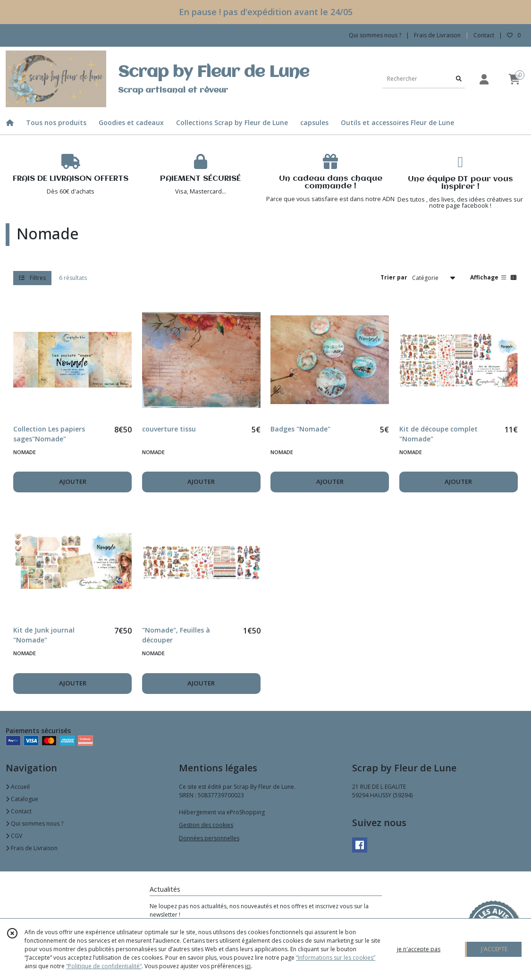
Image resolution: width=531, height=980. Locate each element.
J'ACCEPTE (494, 949)
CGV (14, 836)
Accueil (18, 787)
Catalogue (22, 799)
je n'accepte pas (419, 949)
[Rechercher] (459, 79)
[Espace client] (484, 79)
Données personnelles (209, 838)
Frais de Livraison (32, 848)
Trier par (394, 277)
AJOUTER (73, 482)
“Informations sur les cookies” (336, 958)
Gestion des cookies (206, 825)
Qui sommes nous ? (34, 824)
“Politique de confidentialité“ (104, 966)
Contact (484, 35)
